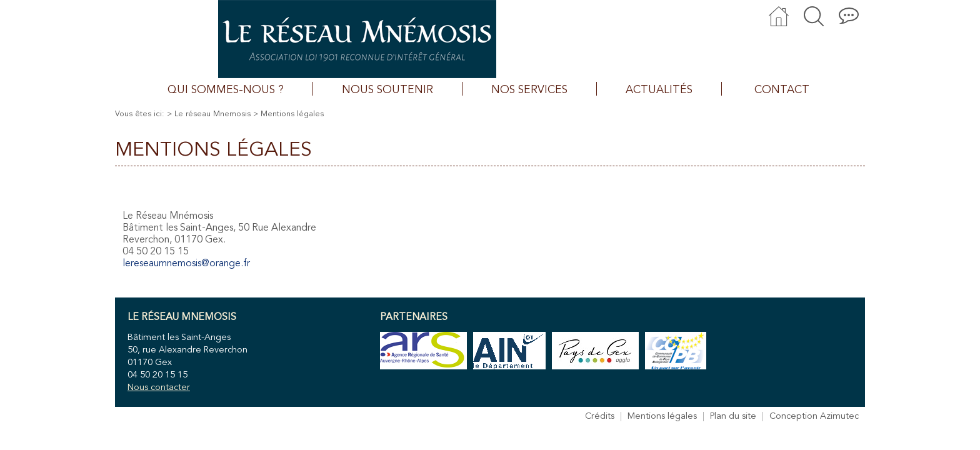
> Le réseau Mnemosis (209, 114)
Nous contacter (159, 388)
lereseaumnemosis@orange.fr (186, 264)
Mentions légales (662, 417)
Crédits (600, 417)
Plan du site (733, 417)
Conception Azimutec (814, 417)
